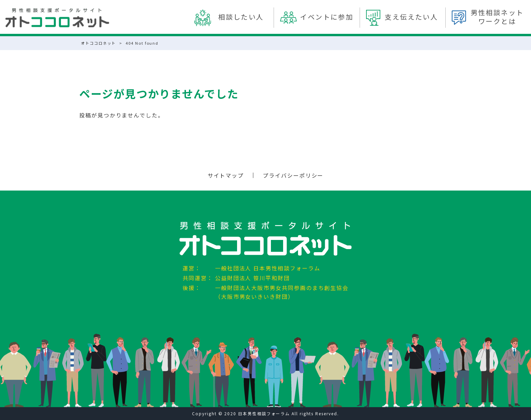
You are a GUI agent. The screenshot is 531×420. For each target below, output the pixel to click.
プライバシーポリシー (293, 175)
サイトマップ (226, 175)
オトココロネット (98, 43)
